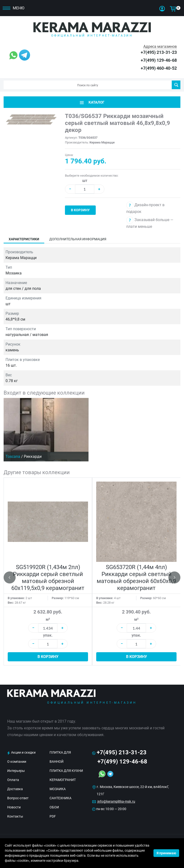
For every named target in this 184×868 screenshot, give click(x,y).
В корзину (80, 210)
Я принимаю (166, 853)
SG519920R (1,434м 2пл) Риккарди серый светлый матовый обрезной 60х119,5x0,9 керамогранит (48, 578)
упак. (48, 635)
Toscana (13, 456)
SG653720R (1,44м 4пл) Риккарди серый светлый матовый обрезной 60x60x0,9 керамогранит (136, 578)
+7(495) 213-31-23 (159, 52)
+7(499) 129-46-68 (159, 60)
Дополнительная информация (78, 239)
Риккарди (33, 456)
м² (48, 619)
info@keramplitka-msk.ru (116, 801)
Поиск (176, 85)
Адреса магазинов (160, 46)
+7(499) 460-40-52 (159, 68)
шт (85, 181)
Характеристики (24, 239)
